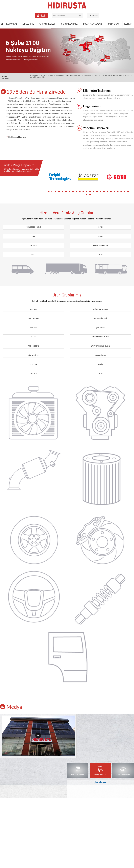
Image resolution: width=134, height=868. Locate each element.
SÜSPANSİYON (33, 355)
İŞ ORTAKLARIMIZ (69, 24)
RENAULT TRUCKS (100, 245)
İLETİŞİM (128, 24)
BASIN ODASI (114, 24)
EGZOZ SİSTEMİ (100, 318)
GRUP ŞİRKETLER (47, 24)
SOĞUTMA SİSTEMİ (100, 309)
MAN (101, 227)
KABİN (101, 364)
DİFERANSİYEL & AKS (101, 337)
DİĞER (100, 255)
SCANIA (33, 245)
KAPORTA (33, 374)
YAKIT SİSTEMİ (33, 318)
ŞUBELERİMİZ (28, 24)
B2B (43, 15)
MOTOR (34, 309)
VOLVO (100, 236)
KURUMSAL (12, 24)
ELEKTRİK (33, 364)
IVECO (33, 255)
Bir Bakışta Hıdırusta (17, 137)
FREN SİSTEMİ (34, 346)
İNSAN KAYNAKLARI (93, 24)
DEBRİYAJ (33, 328)
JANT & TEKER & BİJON (100, 346)
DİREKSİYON (100, 355)
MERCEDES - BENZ (34, 227)
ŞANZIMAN (100, 328)
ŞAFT (34, 337)
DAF (33, 236)
